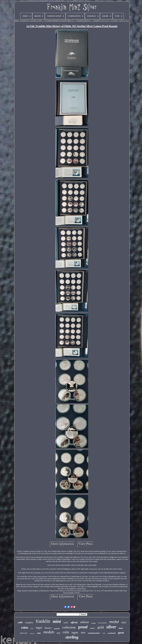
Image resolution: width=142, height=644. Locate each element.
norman (94, 623)
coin (66, 632)
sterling (72, 637)
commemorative (94, 633)
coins (25, 627)
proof (83, 627)
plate (39, 633)
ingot (39, 628)
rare (83, 632)
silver (111, 627)
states (92, 628)
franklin (43, 621)
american (24, 633)
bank (121, 628)
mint (57, 621)
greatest (57, 629)
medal (114, 622)
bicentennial (103, 623)
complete (29, 623)
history (48, 628)
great (121, 633)
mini (124, 622)
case (104, 633)
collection (69, 627)
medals (49, 632)
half (58, 633)
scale (66, 623)
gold (101, 627)
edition (84, 622)
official (74, 622)
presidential (112, 633)
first (32, 628)
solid (20, 622)
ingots (75, 633)
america (32, 633)
